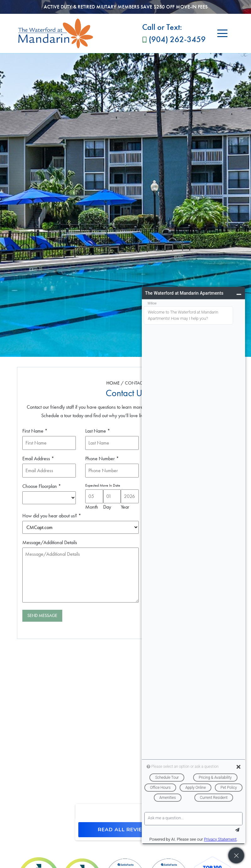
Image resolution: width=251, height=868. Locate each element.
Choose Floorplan (42, 486)
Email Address (38, 459)
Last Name (98, 431)
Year (125, 507)
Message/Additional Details (50, 542)
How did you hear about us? (52, 516)
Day (107, 507)
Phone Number (102, 459)
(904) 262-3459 (174, 33)
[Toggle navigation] (222, 33)
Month (92, 507)
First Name (35, 431)
